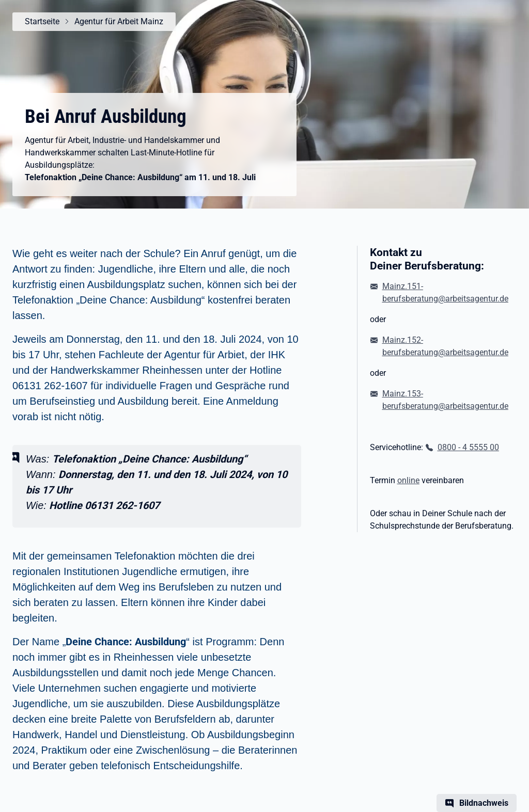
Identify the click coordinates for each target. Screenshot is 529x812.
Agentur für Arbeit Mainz (119, 21)
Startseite (42, 21)
